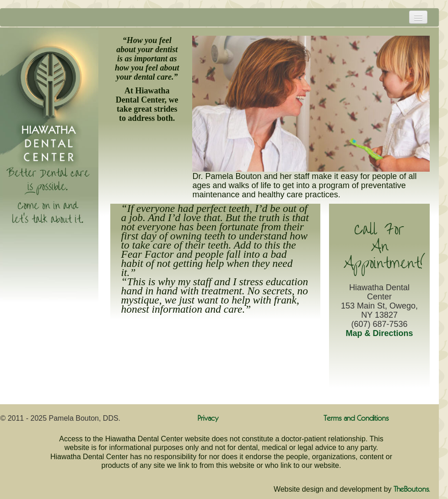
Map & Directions (380, 333)
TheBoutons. (412, 490)
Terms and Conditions (356, 419)
